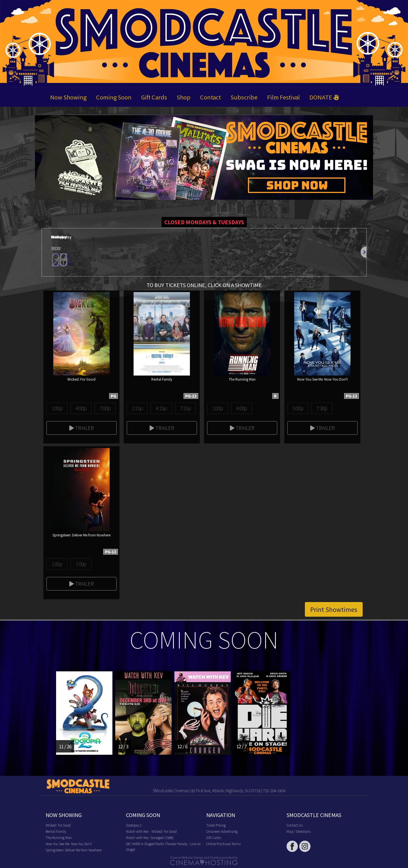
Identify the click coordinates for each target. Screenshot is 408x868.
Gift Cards (154, 97)
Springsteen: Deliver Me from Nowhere (74, 850)
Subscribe (244, 97)
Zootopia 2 (134, 825)
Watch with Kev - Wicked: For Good (151, 831)
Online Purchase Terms (223, 844)
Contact (210, 97)
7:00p (105, 408)
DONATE (324, 97)
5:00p (298, 408)
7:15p (185, 408)
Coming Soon (114, 97)
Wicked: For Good (58, 825)
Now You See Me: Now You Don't (69, 844)
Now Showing (68, 97)
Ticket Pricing (216, 825)
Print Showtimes (334, 609)
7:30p (322, 408)
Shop (184, 97)
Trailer (82, 428)
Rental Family (56, 831)
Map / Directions (299, 831)
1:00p (57, 408)
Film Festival (283, 97)
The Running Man (59, 837)
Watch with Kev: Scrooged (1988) (150, 837)
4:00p (81, 408)
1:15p (137, 408)
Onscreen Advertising (222, 831)
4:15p (161, 408)
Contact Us (295, 825)
